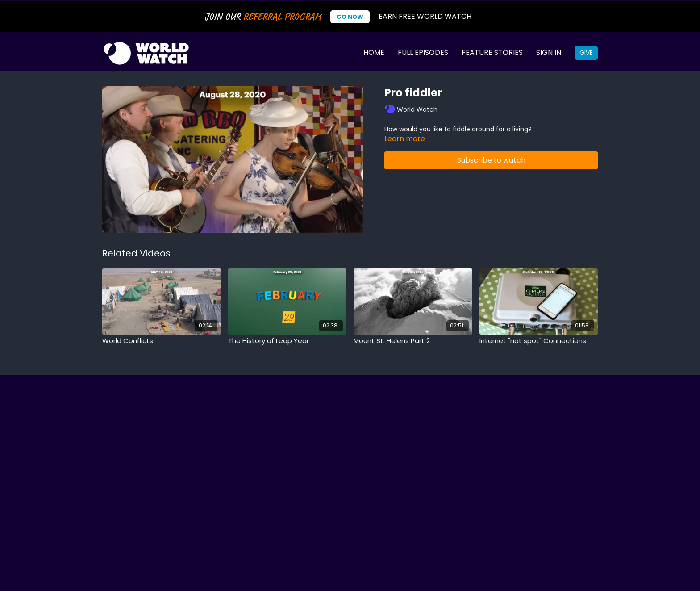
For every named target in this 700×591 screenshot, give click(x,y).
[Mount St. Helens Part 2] (413, 341)
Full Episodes (423, 52)
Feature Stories (492, 52)
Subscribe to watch (491, 160)
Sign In (549, 52)
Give (586, 53)
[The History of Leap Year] (287, 341)
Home (374, 52)
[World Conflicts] (162, 341)
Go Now (350, 17)
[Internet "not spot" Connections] (539, 341)
